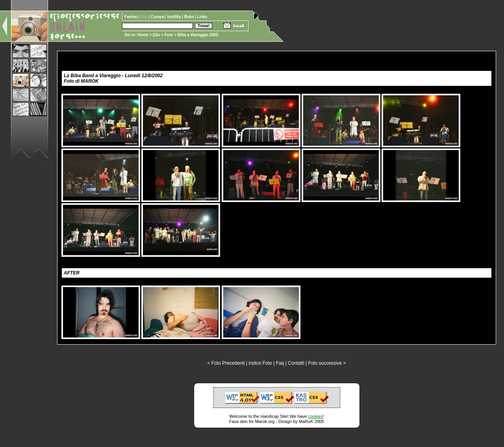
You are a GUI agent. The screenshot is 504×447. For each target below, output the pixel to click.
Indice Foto (260, 363)
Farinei (132, 17)
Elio (156, 35)
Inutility (174, 17)
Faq (280, 363)
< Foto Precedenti (226, 363)
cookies (315, 416)
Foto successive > (327, 363)
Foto (169, 35)
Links (202, 17)
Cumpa (158, 17)
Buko (190, 17)
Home (143, 35)
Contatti (296, 363)
